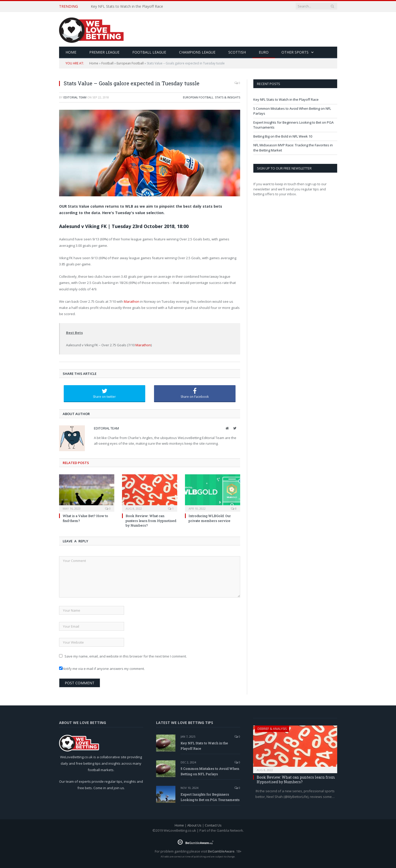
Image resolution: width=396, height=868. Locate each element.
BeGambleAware (221, 851)
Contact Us (213, 825)
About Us (194, 825)
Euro (264, 52)
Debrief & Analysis (272, 729)
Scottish (237, 52)
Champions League (197, 52)
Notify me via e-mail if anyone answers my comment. (102, 669)
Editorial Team (75, 97)
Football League (149, 52)
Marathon (132, 301)
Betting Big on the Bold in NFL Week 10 (283, 136)
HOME (71, 52)
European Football (130, 63)
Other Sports (295, 52)
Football (107, 63)
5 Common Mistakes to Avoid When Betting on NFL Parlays (210, 771)
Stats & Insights (228, 97)
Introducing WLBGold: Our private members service (210, 518)
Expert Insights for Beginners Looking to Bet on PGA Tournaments (210, 797)
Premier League (104, 52)
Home (94, 63)
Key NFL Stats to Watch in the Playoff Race (127, 6)
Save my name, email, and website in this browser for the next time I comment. (126, 656)
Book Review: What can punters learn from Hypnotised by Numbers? (151, 520)
